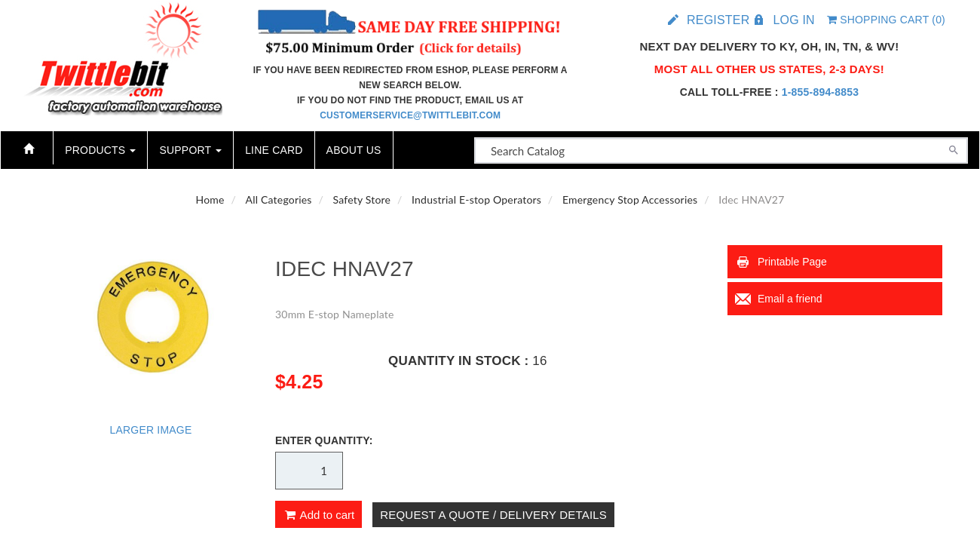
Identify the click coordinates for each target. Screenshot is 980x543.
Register (718, 20)
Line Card (274, 150)
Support (190, 150)
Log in (793, 20)
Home (210, 199)
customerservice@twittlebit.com (410, 115)
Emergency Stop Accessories (630, 199)
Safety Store (362, 199)
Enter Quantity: (324, 440)
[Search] (954, 149)
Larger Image (151, 430)
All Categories (279, 199)
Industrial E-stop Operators (476, 199)
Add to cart (318, 515)
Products (100, 150)
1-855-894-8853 (820, 92)
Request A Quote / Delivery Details (493, 515)
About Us (354, 150)
